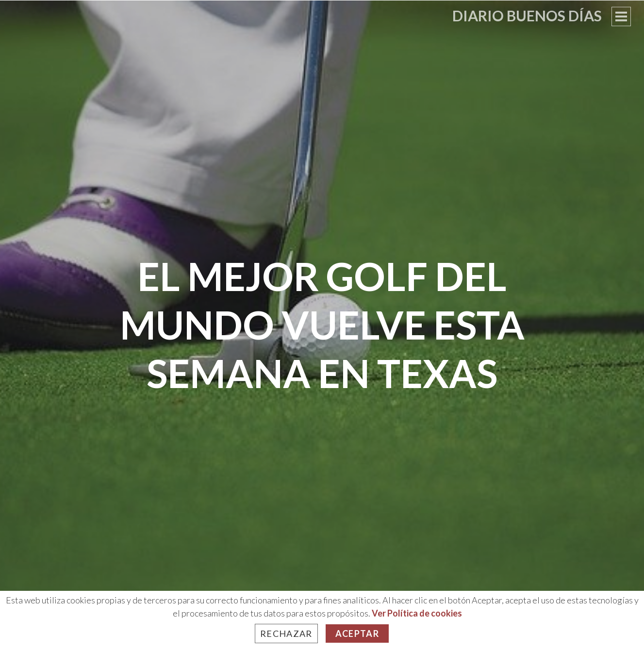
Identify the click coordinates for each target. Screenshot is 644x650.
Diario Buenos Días (527, 16)
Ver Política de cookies (417, 613)
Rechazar (286, 634)
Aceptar (357, 634)
